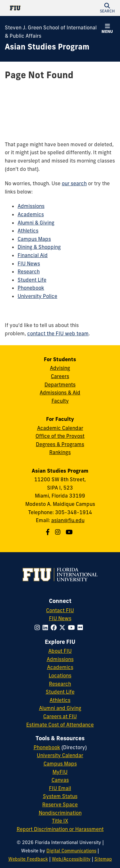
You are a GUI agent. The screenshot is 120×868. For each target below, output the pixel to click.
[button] (107, 8)
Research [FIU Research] (60, 684)
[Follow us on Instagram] (59, 532)
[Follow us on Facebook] (48, 532)
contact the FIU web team (58, 333)
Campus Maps (34, 239)
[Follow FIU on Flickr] (81, 628)
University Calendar (60, 755)
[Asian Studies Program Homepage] (47, 47)
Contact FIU (60, 610)
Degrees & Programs (60, 444)
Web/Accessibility (71, 859)
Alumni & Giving (36, 223)
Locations (60, 675)
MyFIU (60, 772)
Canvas (60, 780)
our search (74, 183)
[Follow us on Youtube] (70, 532)
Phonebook (31, 288)
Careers (60, 376)
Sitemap (103, 859)
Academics (31, 214)
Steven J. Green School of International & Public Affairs (51, 32)
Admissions (31, 206)
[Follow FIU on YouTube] (73, 628)
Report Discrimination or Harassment (60, 829)
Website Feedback (28, 859)
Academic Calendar (60, 428)
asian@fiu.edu (68, 520)
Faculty (60, 401)
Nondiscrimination (60, 813)
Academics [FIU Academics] (60, 667)
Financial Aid (33, 255)
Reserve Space (60, 804)
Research (29, 271)
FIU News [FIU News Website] (60, 618)
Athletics (28, 231)
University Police (37, 296)
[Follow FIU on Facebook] (55, 628)
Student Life (32, 280)
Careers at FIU (60, 716)
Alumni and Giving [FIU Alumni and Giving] (60, 708)
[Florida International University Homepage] (32, 8)
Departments (60, 385)
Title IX (60, 821)
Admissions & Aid (60, 392)
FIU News (29, 263)
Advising (60, 368)
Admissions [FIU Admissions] (60, 659)
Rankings (60, 452)
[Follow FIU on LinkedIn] (47, 628)
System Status (60, 796)
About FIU (60, 651)
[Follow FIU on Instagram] (39, 628)
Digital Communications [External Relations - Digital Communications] (71, 851)
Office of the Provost (60, 436)
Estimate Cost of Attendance (60, 725)
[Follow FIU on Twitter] (64, 628)
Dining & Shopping (39, 247)
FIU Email (60, 788)
